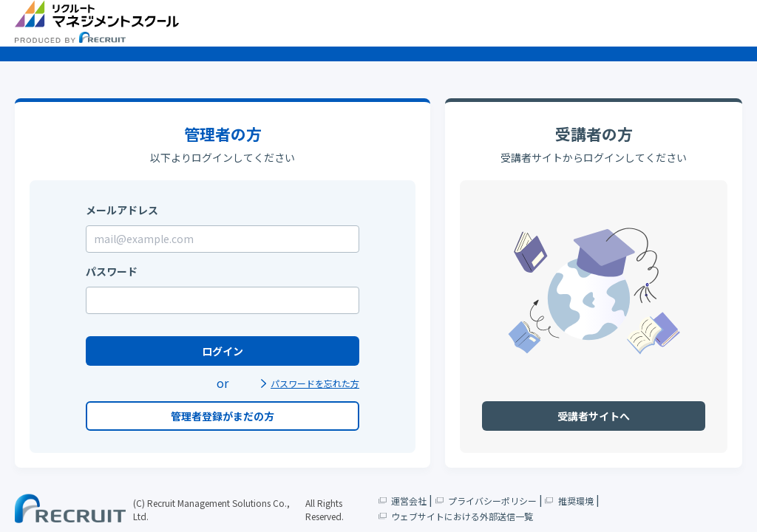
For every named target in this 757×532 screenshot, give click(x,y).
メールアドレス (122, 210)
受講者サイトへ (594, 416)
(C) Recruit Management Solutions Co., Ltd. (211, 509)
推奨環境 (569, 500)
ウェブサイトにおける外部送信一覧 (456, 515)
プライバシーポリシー (486, 500)
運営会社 (403, 500)
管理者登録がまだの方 (223, 416)
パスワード (112, 271)
